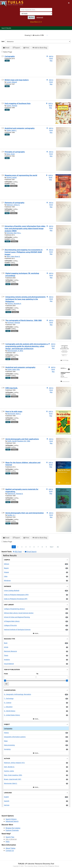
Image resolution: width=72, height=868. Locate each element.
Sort (3, 41)
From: (6, 674)
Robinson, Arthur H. (13, 205)
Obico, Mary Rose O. (13, 256)
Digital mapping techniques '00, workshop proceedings (22, 274)
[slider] (5, 681)
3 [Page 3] (22, 547)
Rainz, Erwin (11, 154)
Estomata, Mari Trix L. (14, 233)
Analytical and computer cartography (20, 128)
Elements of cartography (14, 203)
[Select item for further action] (2, 56)
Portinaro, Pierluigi (14, 323)
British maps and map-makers (17, 80)
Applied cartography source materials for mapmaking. (22, 490)
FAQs (8, 842)
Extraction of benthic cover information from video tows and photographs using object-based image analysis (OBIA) (25, 228)
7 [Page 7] (38, 547)
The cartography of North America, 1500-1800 (24, 320)
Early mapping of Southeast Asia (18, 103)
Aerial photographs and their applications (22, 439)
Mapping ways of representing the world (21, 175)
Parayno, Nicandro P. (14, 304)
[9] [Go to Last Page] (58, 547)
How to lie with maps (14, 411)
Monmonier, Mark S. (14, 414)
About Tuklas (10, 848)
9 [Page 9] (46, 547)
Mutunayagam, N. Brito (15, 351)
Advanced (40, 17)
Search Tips (10, 837)
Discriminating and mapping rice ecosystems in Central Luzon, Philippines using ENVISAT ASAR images (24, 252)
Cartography (10, 56)
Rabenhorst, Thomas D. (15, 494)
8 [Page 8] (42, 547)
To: (37, 674)
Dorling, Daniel (12, 177)
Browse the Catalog (13, 828)
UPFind (5, 3)
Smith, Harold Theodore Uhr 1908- (19, 441)
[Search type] (36, 14)
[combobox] (36, 10)
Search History (11, 819)
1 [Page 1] (14, 547)
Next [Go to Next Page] (52, 547)
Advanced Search (12, 821)
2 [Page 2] (18, 547)
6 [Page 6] (34, 547)
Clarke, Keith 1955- (14, 369)
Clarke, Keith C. (12, 130)
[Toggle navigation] (69, 3)
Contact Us (10, 851)
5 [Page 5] (30, 547)
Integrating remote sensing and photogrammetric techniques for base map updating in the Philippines (26, 299)
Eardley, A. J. (11, 515)
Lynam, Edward (12, 82)
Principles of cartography (15, 152)
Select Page (8, 52)
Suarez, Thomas (12, 106)
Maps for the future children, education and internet (23, 464)
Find (31, 17)
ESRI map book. (12, 388)
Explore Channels (12, 830)
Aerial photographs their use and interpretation (25, 513)
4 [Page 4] (26, 547)
